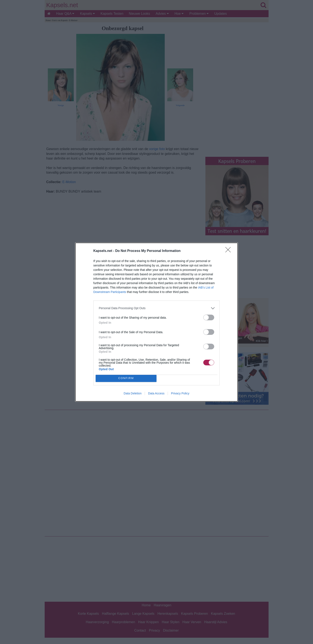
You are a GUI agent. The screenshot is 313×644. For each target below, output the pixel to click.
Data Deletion (133, 393)
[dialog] (156, 322)
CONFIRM (126, 378)
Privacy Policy (180, 393)
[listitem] (156, 308)
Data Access (156, 393)
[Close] (229, 251)
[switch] (209, 317)
